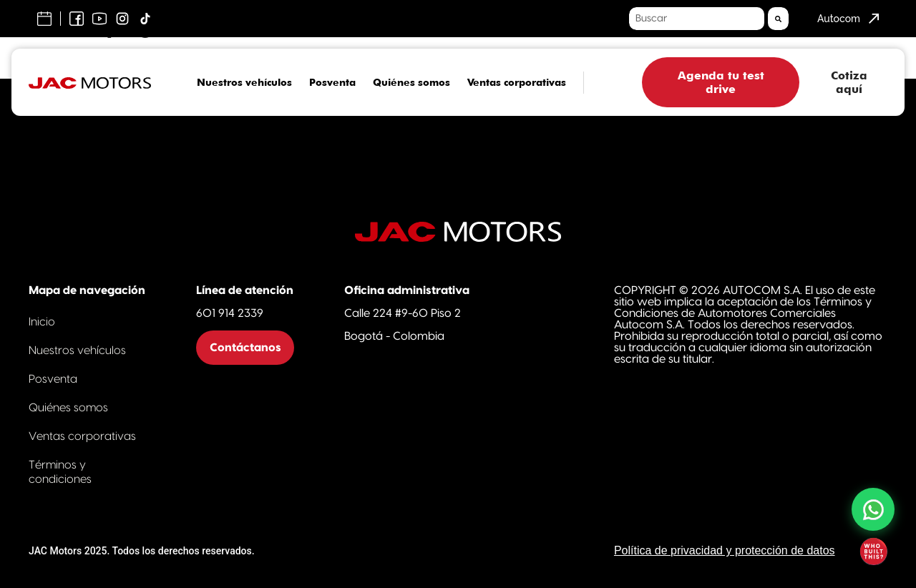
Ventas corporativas (517, 82)
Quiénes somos (411, 82)
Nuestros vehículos (244, 82)
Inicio (42, 322)
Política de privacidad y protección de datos (725, 550)
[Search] (778, 19)
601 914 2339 (230, 313)
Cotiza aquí (849, 82)
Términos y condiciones (60, 472)
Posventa (332, 82)
